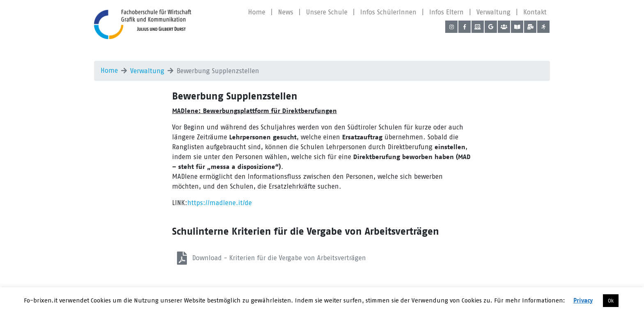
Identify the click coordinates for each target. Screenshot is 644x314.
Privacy (583, 301)
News (286, 12)
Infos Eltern (446, 12)
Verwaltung (493, 12)
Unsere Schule (327, 12)
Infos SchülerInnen (388, 12)
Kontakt (535, 12)
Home (257, 12)
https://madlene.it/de (220, 203)
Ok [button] (611, 301)
